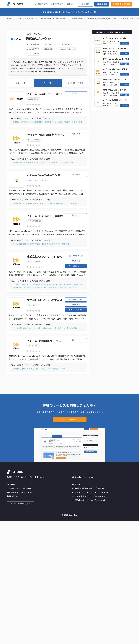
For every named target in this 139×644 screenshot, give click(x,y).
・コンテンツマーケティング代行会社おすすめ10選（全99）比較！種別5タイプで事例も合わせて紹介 (48, 285)
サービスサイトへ (76, 266)
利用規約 (11, 485)
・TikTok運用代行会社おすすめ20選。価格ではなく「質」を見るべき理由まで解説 (44, 328)
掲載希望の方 (102, 4)
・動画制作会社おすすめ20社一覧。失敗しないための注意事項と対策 (38, 369)
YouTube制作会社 (33, 54)
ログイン (71, 4)
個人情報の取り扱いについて (20, 492)
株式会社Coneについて (83, 477)
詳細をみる (76, 93)
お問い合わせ (13, 496)
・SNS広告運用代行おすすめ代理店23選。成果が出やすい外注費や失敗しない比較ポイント (47, 122)
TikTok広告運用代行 (74, 19)
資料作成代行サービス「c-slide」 (91, 488)
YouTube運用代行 (33, 44)
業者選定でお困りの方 (121, 4)
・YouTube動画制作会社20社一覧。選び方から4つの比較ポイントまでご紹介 (42, 163)
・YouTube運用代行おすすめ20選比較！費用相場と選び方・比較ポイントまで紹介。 (45, 288)
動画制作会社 (102, 19)
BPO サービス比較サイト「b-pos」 (92, 492)
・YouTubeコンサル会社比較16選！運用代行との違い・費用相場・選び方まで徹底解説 (45, 203)
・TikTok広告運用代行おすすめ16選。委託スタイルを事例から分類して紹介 (41, 244)
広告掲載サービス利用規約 (19, 488)
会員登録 (85, 4)
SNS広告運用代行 (89, 19)
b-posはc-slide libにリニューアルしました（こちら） (70, 12)
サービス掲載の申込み (69, 420)
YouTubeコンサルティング (119, 19)
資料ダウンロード (76, 256)
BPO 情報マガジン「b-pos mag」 (92, 496)
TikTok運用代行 (58, 19)
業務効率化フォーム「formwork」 (91, 500)
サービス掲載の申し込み (20, 504)
